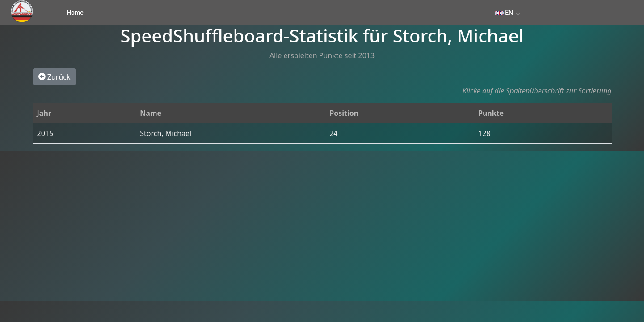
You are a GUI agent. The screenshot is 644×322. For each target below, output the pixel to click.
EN (504, 13)
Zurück (55, 76)
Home (75, 13)
